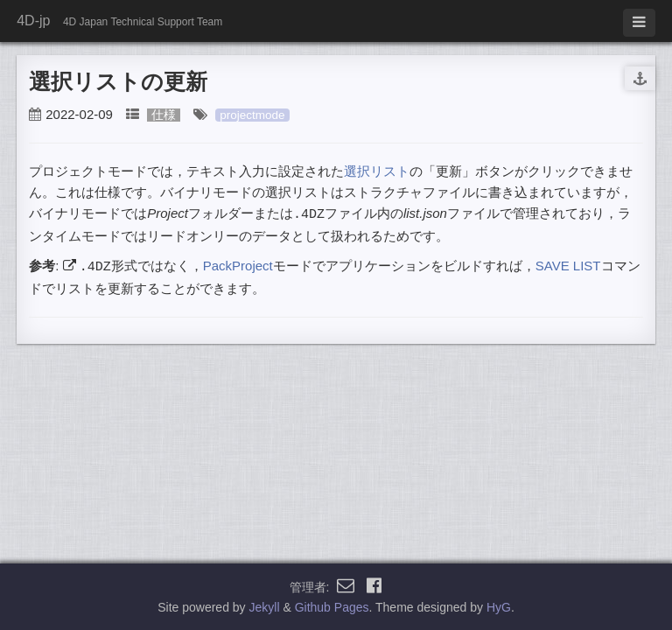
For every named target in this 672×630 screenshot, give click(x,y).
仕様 (164, 115)
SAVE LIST (568, 266)
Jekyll (265, 607)
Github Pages (332, 607)
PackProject (238, 266)
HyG (499, 607)
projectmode (252, 115)
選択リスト (377, 171)
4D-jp (33, 21)
